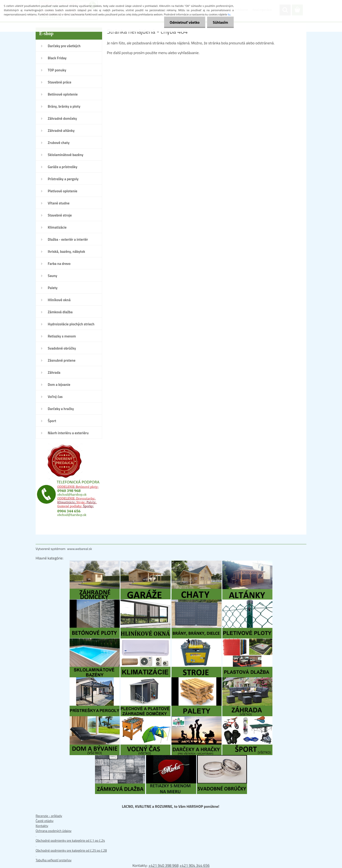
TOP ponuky (57, 70)
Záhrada (54, 372)
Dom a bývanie (59, 385)
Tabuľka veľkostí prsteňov (54, 860)
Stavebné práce (59, 82)
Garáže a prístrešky (63, 167)
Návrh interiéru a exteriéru (68, 433)
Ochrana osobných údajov (54, 831)
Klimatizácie (57, 227)
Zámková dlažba (60, 312)
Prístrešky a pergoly (63, 179)
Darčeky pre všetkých (64, 46)
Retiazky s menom (62, 336)
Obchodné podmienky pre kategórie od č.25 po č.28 (71, 850)
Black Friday (57, 58)
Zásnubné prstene (62, 360)
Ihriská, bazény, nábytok (66, 252)
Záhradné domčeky (62, 118)
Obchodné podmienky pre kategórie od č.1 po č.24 (70, 840)
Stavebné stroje (60, 215)
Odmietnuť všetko (184, 22)
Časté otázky (45, 821)
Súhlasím (220, 22)
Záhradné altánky (61, 131)
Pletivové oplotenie (63, 191)
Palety (53, 288)
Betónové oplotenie (63, 94)
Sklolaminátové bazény (66, 155)
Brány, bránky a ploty (64, 106)
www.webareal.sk (80, 549)
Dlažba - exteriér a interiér (68, 239)
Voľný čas (55, 397)
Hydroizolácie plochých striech (71, 324)
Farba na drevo (59, 264)
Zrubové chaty (59, 143)
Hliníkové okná (59, 300)
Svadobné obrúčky (62, 348)
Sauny (52, 276)
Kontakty (42, 826)
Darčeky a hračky (61, 409)
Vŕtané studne (59, 203)
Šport (52, 421)
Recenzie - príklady (49, 816)
